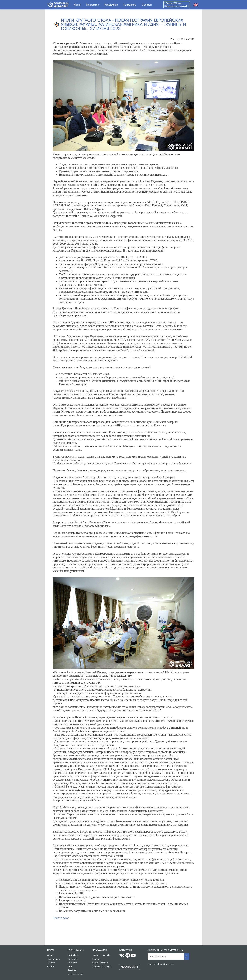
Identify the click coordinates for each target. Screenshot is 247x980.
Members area (75, 974)
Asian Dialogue (100, 963)
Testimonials (54, 959)
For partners (130, 5)
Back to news (61, 918)
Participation (111, 5)
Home (51, 950)
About (77, 5)
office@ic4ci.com (165, 964)
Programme (92, 5)
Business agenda (101, 955)
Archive (51, 963)
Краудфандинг (130, 967)
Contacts (147, 5)
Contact (51, 966)
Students (72, 963)
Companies (73, 959)
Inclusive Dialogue (102, 966)
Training (96, 959)
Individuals (73, 955)
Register (72, 970)
